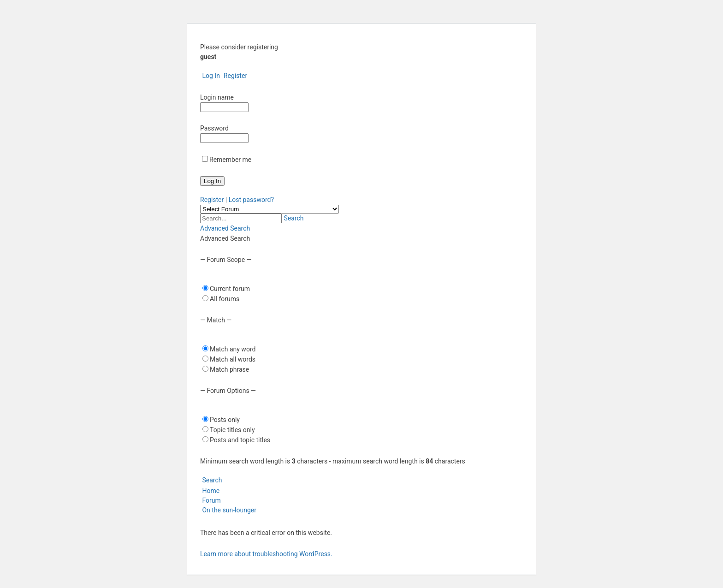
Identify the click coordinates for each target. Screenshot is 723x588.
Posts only (225, 420)
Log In (210, 76)
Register (234, 76)
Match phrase (229, 369)
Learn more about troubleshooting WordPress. (266, 554)
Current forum (230, 289)
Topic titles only (232, 430)
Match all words (233, 359)
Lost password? (251, 200)
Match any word (233, 349)
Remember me (230, 160)
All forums (225, 299)
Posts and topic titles (240, 440)
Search (293, 218)
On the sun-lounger (229, 510)
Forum (210, 500)
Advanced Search (225, 228)
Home (210, 491)
